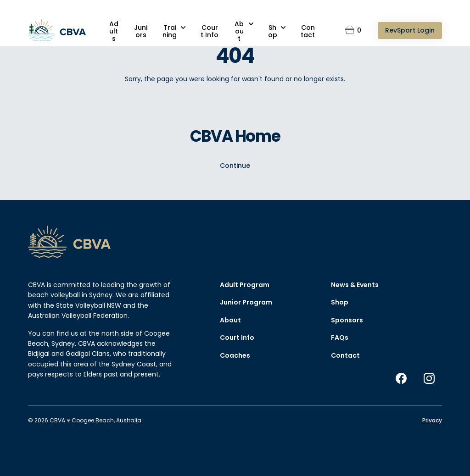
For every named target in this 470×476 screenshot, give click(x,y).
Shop (273, 31)
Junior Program (246, 302)
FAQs (340, 338)
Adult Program (245, 285)
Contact (308, 31)
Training (170, 31)
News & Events (355, 285)
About (239, 31)
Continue (235, 166)
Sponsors (347, 320)
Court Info (210, 31)
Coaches (235, 355)
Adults (114, 31)
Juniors (141, 31)
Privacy (432, 420)
